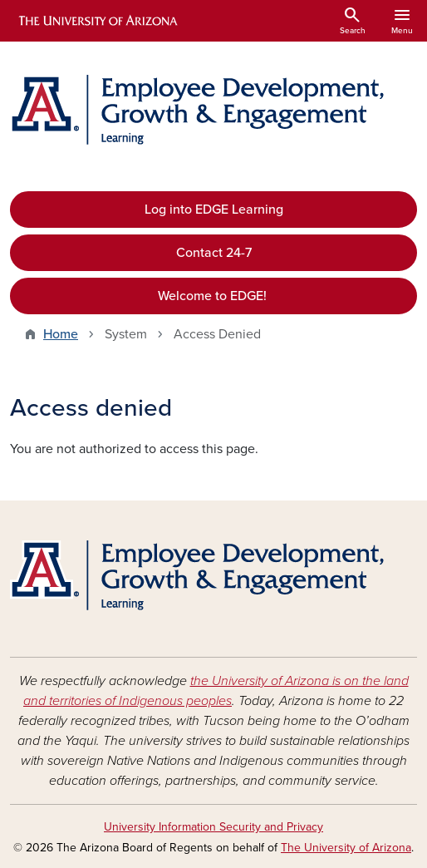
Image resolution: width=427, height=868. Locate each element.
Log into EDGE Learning (214, 210)
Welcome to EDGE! (214, 296)
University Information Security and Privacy (213, 827)
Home (61, 334)
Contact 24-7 (214, 253)
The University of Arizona (346, 848)
